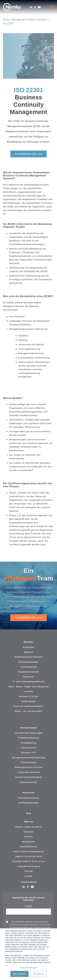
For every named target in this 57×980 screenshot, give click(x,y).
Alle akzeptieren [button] (19, 974)
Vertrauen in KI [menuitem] (29, 753)
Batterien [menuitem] (28, 652)
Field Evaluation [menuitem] (28, 762)
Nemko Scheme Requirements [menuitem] (28, 852)
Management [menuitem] (28, 842)
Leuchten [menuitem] (28, 691)
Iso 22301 (8, 23)
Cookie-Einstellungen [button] (28, 968)
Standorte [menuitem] (28, 832)
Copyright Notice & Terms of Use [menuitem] (28, 861)
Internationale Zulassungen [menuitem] (28, 733)
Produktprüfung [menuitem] (28, 743)
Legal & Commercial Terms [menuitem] (28, 856)
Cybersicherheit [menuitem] (28, 748)
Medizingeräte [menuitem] (28, 701)
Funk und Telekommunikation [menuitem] (28, 706)
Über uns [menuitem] (28, 822)
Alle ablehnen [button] (39, 974)
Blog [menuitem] (29, 813)
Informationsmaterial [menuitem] (28, 798)
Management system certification (30, 20)
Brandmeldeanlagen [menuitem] (28, 662)
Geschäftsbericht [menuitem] (28, 847)
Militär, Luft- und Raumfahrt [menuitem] (28, 711)
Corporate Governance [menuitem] (29, 866)
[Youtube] (39, 7)
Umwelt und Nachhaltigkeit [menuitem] (29, 777)
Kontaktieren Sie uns (28, 154)
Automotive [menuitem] (28, 647)
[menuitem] (28, 720)
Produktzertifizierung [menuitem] (28, 738)
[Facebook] (35, 7)
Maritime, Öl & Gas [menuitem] (28, 696)
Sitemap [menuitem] (28, 871)
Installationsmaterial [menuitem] (29, 672)
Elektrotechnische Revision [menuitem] (28, 657)
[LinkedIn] (31, 7)
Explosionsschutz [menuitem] (29, 782)
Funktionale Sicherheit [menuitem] (28, 772)
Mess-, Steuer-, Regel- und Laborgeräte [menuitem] (28, 687)
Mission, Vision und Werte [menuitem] (28, 827)
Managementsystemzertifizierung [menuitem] (29, 758)
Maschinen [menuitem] (29, 677)
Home (6, 20)
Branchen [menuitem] (29, 642)
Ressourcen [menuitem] (28, 793)
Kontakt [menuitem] (28, 876)
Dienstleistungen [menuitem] (28, 728)
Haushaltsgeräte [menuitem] (28, 667)
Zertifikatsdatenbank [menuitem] (28, 803)
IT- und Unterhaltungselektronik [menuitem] (28, 682)
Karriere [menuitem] (29, 837)
